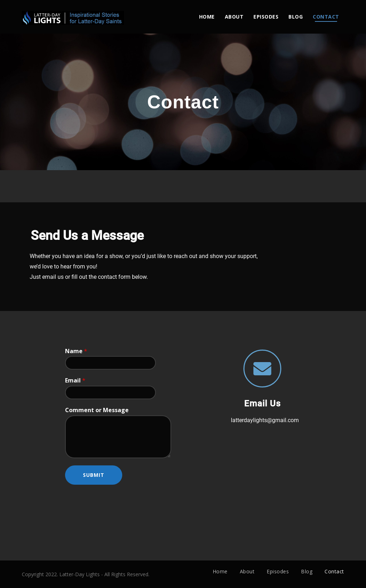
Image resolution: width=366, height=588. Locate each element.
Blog (296, 17)
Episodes (266, 17)
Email (75, 381)
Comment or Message (97, 410)
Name (76, 351)
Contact (326, 17)
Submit (94, 475)
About (234, 17)
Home (207, 17)
